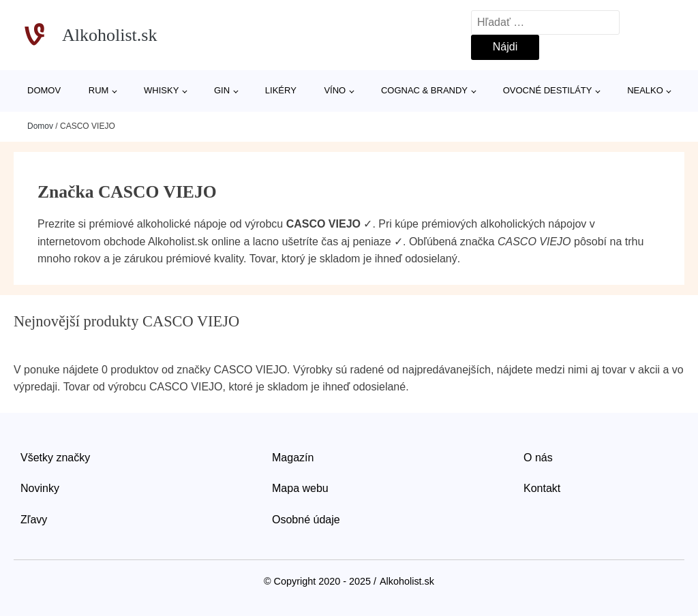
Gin (222, 90)
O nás (538, 458)
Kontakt (542, 488)
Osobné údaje (306, 520)
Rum (99, 90)
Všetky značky (55, 458)
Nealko (645, 90)
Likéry (281, 90)
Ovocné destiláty (548, 90)
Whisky (161, 90)
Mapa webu (300, 488)
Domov (44, 90)
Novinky (40, 488)
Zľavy (34, 520)
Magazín (293, 458)
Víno (335, 90)
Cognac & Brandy (424, 90)
